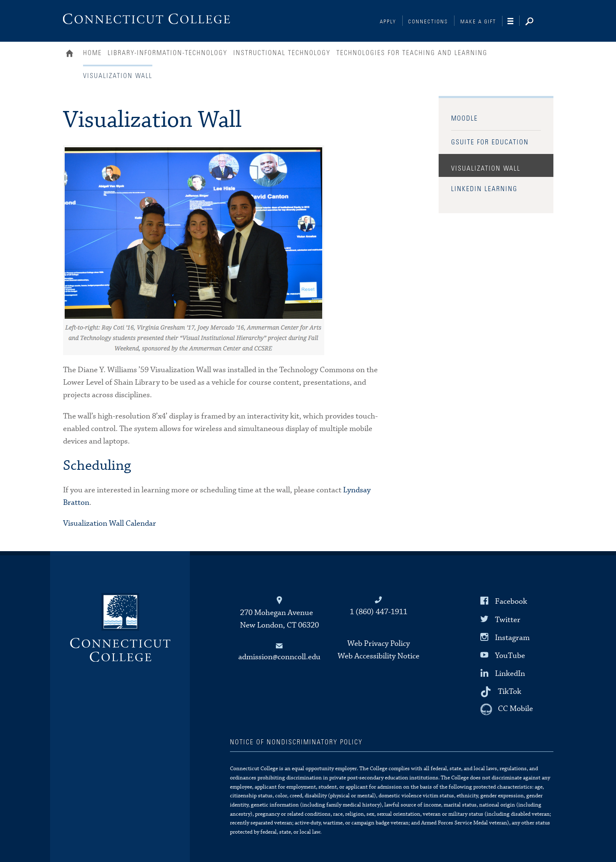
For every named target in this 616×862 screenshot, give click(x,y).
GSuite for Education (490, 142)
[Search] (536, 22)
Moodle (465, 118)
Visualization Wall (486, 169)
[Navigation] (514, 21)
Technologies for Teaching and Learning (412, 53)
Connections (428, 22)
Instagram (512, 637)
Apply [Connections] (388, 22)
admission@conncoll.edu (279, 657)
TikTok (510, 692)
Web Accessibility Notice (379, 656)
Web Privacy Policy (379, 644)
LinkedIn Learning (484, 189)
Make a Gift (478, 22)
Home (72, 54)
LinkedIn (510, 674)
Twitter (508, 619)
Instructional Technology (282, 53)
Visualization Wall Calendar (110, 523)
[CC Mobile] (507, 709)
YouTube (510, 656)
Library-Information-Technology (168, 53)
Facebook (511, 601)
